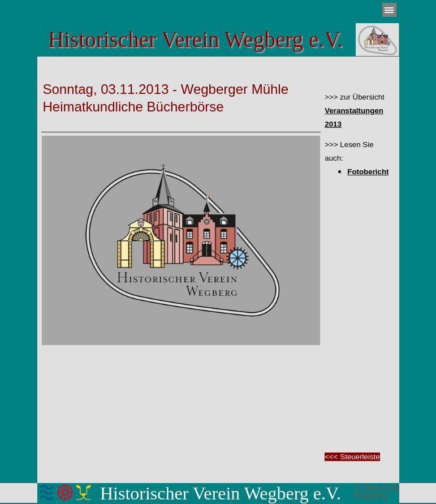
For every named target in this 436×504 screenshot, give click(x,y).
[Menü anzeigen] (389, 10)
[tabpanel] (181, 89)
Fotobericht (368, 172)
